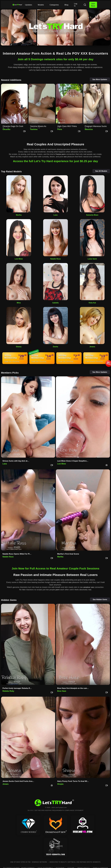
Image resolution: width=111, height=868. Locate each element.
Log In (76, 5)
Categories (54, 5)
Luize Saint (92, 259)
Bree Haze (62, 691)
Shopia (60, 784)
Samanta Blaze (92, 215)
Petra (60, 129)
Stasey (19, 347)
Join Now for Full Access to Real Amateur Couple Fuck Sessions (55, 568)
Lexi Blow (19, 259)
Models (41, 5)
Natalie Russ (55, 259)
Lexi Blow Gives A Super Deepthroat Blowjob (74, 461)
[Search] (85, 5)
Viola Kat (92, 303)
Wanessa (89, 129)
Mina (19, 303)
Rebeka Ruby (8, 691)
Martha (19, 215)
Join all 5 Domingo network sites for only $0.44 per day (55, 59)
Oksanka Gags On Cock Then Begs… (13, 127)
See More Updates (100, 79)
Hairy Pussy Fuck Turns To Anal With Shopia (74, 781)
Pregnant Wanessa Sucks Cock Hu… (96, 127)
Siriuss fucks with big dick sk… (16, 461)
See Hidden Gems (100, 599)
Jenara (92, 347)
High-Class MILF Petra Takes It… (67, 127)
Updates (29, 5)
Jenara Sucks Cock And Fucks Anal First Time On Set (19, 781)
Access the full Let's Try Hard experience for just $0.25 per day (55, 161)
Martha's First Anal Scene (68, 554)
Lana (55, 215)
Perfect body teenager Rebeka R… (17, 688)
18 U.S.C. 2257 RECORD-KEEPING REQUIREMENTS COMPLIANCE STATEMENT (55, 810)
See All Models (101, 171)
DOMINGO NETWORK (39, 862)
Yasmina (34, 129)
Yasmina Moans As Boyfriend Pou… (38, 127)
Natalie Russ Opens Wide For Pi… (17, 554)
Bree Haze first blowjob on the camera (73, 688)
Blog (66, 5)
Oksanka (6, 129)
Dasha (55, 347)
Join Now (93, 5)
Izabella (55, 303)
